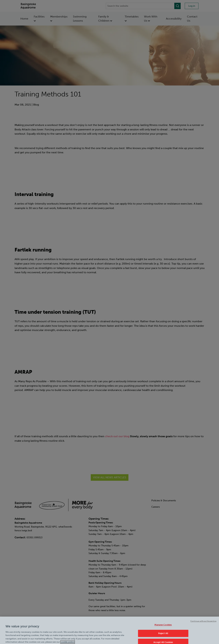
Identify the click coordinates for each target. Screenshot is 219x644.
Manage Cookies (163, 627)
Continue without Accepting (203, 624)
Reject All (163, 636)
